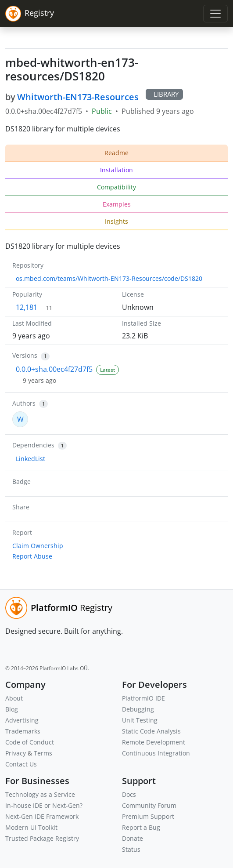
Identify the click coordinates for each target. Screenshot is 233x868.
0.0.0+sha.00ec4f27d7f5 (54, 369)
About (14, 698)
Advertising (22, 720)
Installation (117, 170)
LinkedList (30, 459)
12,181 (27, 307)
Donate (133, 838)
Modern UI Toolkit (31, 827)
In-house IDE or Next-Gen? (44, 805)
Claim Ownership (38, 546)
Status (131, 849)
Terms (43, 753)
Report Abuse (32, 556)
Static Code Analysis (151, 731)
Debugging (138, 709)
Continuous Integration (156, 753)
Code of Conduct (30, 742)
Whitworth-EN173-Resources (78, 97)
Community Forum (149, 805)
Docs (129, 794)
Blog (12, 709)
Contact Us (21, 764)
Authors (24, 403)
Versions (25, 355)
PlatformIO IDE (143, 698)
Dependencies (33, 445)
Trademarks (23, 731)
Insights (117, 221)
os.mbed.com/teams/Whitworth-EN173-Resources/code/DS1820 (109, 278)
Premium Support (148, 816)
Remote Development (154, 742)
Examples (117, 204)
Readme (117, 153)
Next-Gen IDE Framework (42, 816)
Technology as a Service (40, 794)
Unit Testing (140, 720)
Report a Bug (141, 827)
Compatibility (117, 187)
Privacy (16, 753)
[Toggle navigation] (215, 14)
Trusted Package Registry (42, 838)
